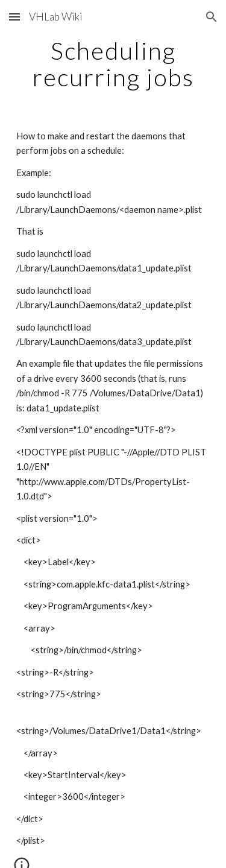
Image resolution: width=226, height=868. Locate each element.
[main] (113, 64)
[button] (14, 17)
